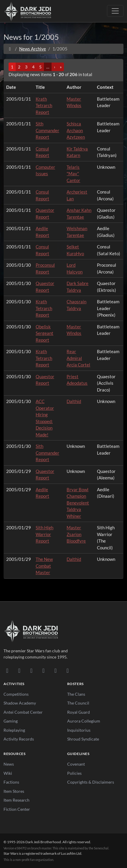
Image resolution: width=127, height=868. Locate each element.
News (9, 764)
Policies (74, 773)
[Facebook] (31, 670)
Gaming (11, 721)
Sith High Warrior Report (44, 534)
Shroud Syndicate (83, 739)
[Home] (10, 49)
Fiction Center (17, 809)
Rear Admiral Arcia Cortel (78, 358)
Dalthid (74, 401)
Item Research (17, 800)
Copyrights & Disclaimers (91, 782)
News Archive (33, 49)
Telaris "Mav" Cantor (73, 174)
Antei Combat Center (23, 712)
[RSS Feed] (68, 670)
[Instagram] (43, 670)
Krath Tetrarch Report (44, 105)
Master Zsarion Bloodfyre (76, 534)
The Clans (76, 694)
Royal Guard (79, 712)
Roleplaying (14, 730)
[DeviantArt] (19, 670)
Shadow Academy (20, 703)
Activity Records (19, 739)
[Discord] (7, 670)
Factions (11, 782)
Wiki (8, 773)
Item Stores (14, 791)
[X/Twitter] (56, 670)
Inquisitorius (79, 730)
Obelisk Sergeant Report (44, 333)
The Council (78, 703)
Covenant (76, 764)
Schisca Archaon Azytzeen (76, 130)
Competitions (16, 694)
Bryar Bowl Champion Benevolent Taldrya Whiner (78, 503)
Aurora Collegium (84, 721)
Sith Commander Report (47, 130)
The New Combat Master (44, 566)
